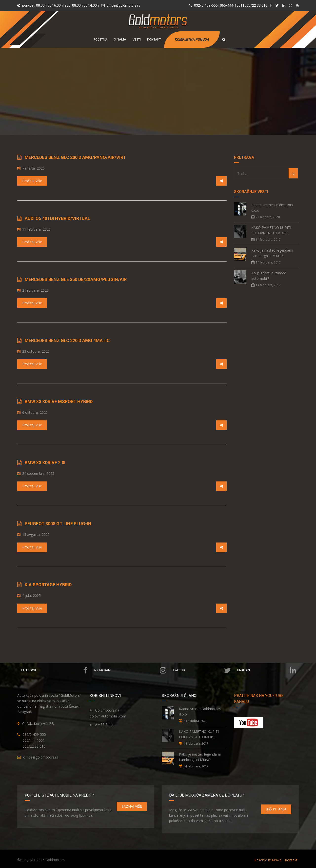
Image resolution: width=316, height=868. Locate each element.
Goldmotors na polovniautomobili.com (108, 713)
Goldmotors (55, 860)
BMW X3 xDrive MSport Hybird (59, 401)
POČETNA (100, 39)
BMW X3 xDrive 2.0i (45, 463)
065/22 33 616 (34, 746)
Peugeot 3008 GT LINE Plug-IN (58, 524)
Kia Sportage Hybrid (48, 585)
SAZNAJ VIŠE (132, 806)
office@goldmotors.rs (123, 5)
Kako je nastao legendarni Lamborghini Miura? (272, 253)
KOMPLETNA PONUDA (192, 40)
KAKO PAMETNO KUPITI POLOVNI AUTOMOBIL (271, 230)
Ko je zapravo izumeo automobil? (269, 276)
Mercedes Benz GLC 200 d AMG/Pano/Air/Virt (75, 157)
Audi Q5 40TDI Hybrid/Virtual (57, 218)
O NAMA (120, 39)
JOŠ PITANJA (276, 809)
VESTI (137, 39)
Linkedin (267, 670)
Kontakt (291, 860)
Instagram (130, 670)
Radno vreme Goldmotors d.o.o (272, 207)
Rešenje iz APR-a (268, 860)
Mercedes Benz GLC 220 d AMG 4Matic (67, 340)
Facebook (54, 670)
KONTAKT (154, 39)
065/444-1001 (34, 740)
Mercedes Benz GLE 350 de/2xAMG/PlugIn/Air (76, 279)
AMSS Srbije (102, 725)
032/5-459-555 (34, 734)
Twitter (202, 670)
